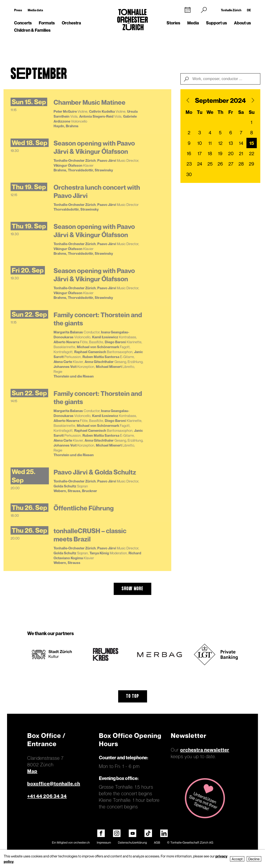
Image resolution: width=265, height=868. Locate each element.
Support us (216, 23)
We (210, 112)
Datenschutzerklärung (132, 842)
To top (133, 696)
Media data (35, 10)
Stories (173, 23)
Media (193, 23)
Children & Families (32, 30)
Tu (200, 112)
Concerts (23, 23)
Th (220, 112)
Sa (241, 112)
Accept (237, 859)
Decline (254, 859)
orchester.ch (82, 842)
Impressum (104, 842)
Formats (47, 23)
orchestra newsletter (205, 750)
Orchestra (71, 23)
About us (242, 23)
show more (132, 589)
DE (249, 10)
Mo (189, 112)
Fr (231, 112)
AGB (157, 842)
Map (32, 771)
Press (18, 10)
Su (252, 112)
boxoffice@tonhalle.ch (54, 784)
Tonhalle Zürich (231, 10)
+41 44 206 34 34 (47, 796)
